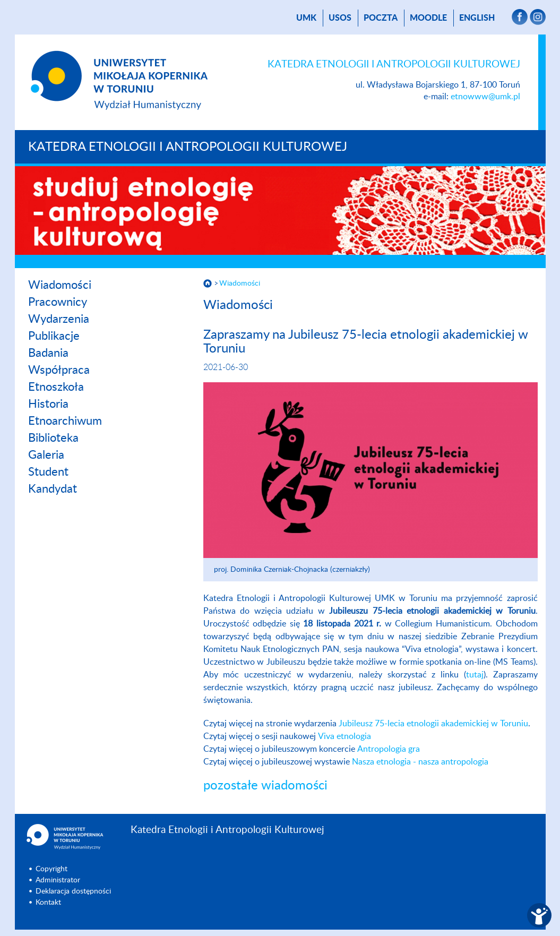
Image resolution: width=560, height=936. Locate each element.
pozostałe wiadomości (265, 786)
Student (48, 472)
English (477, 18)
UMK (306, 18)
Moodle (428, 18)
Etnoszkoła (56, 387)
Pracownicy (58, 302)
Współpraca (59, 370)
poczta (381, 18)
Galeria (46, 455)
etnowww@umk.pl (485, 97)
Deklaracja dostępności (73, 891)
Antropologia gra (389, 749)
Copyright (51, 869)
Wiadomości (60, 285)
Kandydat (53, 489)
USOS (340, 18)
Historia (48, 404)
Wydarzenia (59, 319)
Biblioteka (53, 438)
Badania (48, 353)
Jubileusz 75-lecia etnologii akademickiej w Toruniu (433, 724)
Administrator (58, 880)
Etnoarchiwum (65, 421)
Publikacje (54, 336)
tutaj (475, 675)
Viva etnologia (344, 736)
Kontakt (48, 903)
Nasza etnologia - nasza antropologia (421, 762)
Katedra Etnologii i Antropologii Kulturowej (188, 147)
